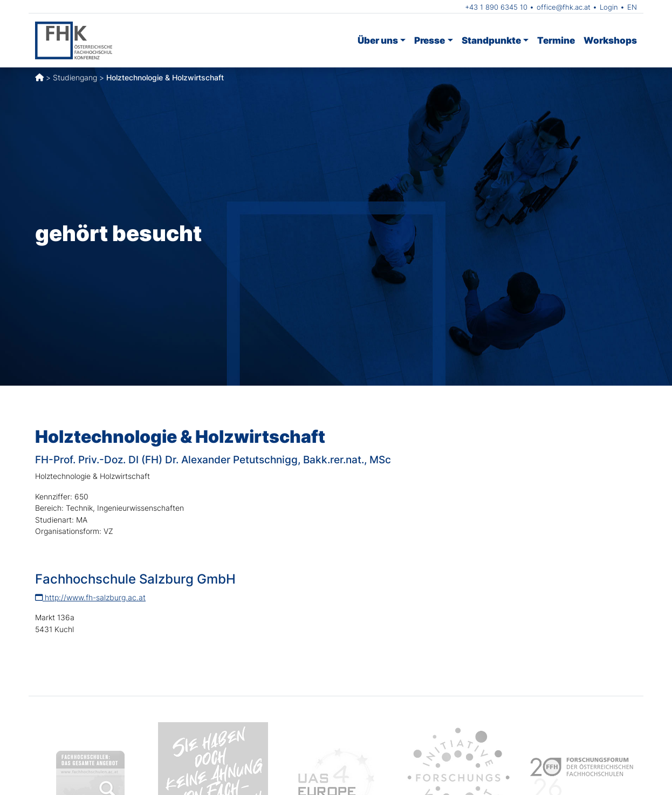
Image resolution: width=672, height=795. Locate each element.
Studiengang (75, 77)
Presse (430, 40)
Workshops (610, 40)
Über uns (378, 40)
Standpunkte (491, 40)
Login (609, 7)
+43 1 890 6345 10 (496, 7)
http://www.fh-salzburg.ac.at (90, 597)
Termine (556, 40)
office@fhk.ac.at (564, 7)
